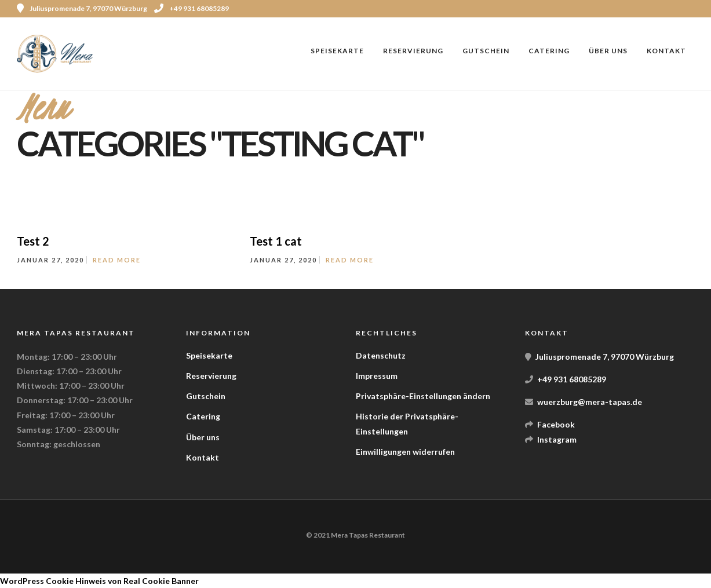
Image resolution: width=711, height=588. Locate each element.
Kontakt (666, 51)
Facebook (556, 424)
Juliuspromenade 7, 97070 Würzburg (605, 357)
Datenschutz (381, 355)
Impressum (377, 376)
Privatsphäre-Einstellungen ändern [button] (423, 396)
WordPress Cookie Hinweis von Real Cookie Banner (99, 581)
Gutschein (486, 51)
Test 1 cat (276, 241)
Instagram (557, 439)
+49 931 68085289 (192, 8)
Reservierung (413, 51)
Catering (549, 51)
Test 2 (33, 241)
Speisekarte (337, 51)
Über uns (608, 51)
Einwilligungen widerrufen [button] (405, 452)
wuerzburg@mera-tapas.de (590, 402)
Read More (117, 260)
